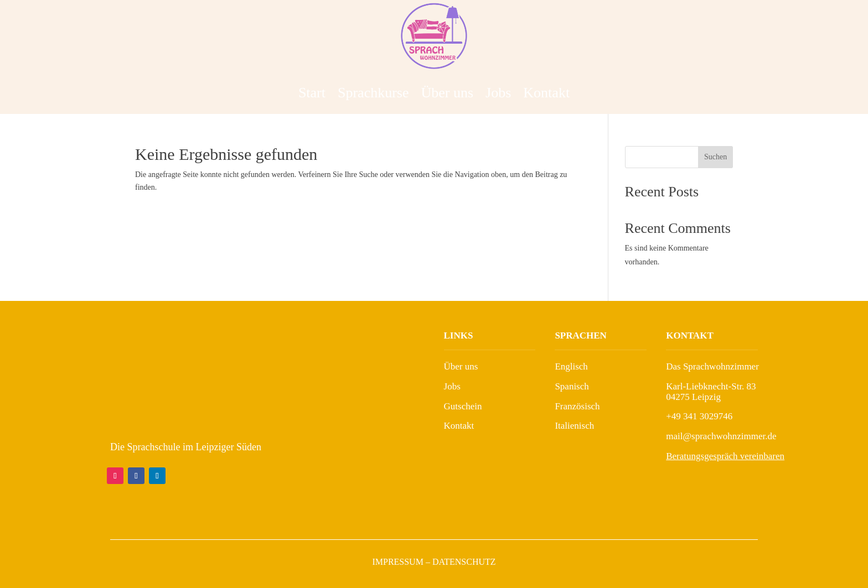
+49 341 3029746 (699, 416)
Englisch (571, 366)
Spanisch (572, 386)
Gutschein (463, 406)
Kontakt (546, 93)
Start (312, 93)
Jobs (498, 93)
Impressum (397, 562)
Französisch (577, 406)
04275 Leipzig (693, 397)
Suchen (715, 157)
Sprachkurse (373, 93)
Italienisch (574, 426)
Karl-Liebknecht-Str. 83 (711, 386)
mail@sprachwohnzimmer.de (721, 436)
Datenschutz (464, 562)
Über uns (448, 93)
